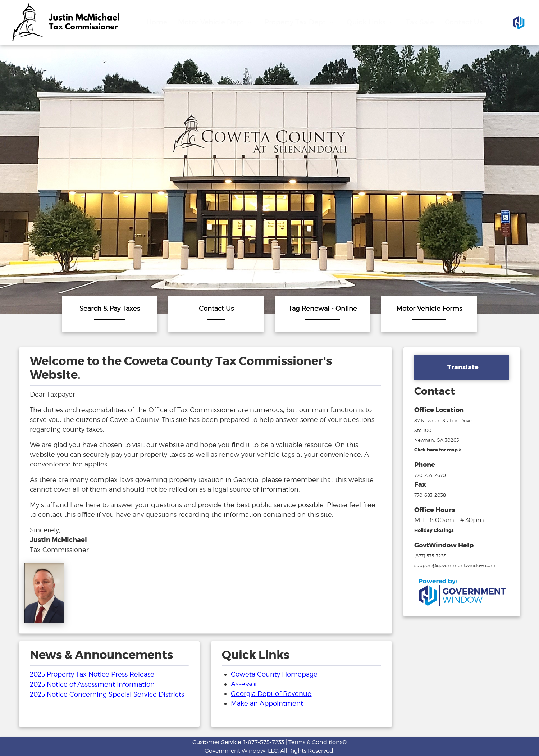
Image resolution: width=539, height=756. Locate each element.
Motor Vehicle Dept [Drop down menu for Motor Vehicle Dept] (216, 22)
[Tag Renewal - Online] (323, 314)
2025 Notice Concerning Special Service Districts (107, 694)
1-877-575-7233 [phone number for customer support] (264, 742)
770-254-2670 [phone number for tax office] (430, 475)
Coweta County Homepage (274, 674)
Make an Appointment (267, 703)
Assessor (244, 684)
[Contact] (216, 314)
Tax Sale (420, 22)
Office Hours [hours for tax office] (435, 510)
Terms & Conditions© (318, 742)
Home (157, 22)
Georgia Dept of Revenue (271, 694)
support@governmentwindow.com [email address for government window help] (455, 565)
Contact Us (464, 22)
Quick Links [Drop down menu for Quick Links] (371, 22)
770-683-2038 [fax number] (430, 495)
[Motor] (429, 314)
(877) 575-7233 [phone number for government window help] (430, 556)
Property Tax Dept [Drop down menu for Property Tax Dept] (300, 22)
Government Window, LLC (241, 751)
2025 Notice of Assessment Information (92, 684)
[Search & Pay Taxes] (110, 314)
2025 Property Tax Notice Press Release (92, 674)
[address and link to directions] (438, 450)
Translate (463, 367)
